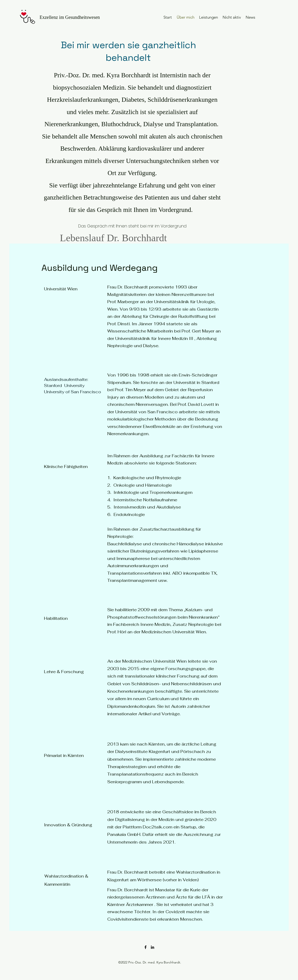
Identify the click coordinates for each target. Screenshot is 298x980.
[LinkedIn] (152, 947)
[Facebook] (146, 947)
